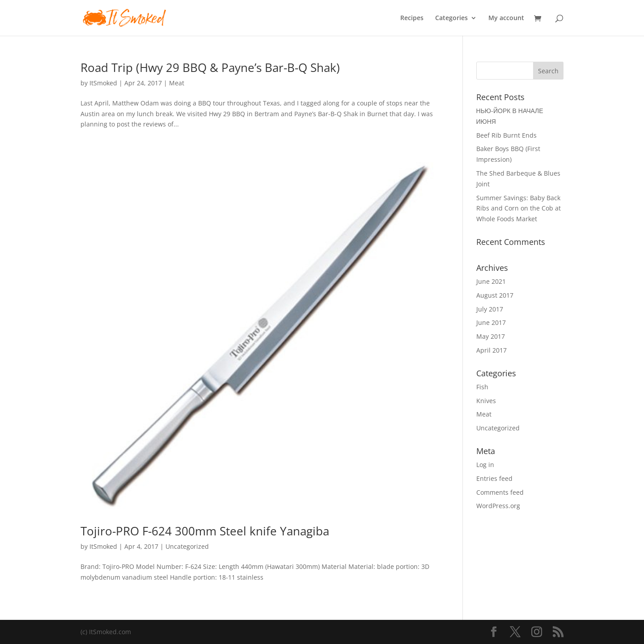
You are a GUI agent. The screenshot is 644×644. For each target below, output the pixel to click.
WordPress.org (498, 506)
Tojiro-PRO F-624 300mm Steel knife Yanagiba (205, 531)
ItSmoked (103, 83)
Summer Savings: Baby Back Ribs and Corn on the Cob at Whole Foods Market (519, 208)
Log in (485, 465)
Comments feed (500, 492)
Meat (177, 83)
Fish (482, 387)
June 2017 (491, 322)
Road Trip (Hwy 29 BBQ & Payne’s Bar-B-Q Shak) (210, 67)
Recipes (412, 18)
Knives (486, 401)
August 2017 (495, 295)
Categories (451, 18)
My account (506, 18)
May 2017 (491, 336)
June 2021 (491, 281)
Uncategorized (187, 546)
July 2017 (490, 309)
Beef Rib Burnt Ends (506, 135)
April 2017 (491, 350)
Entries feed (494, 478)
